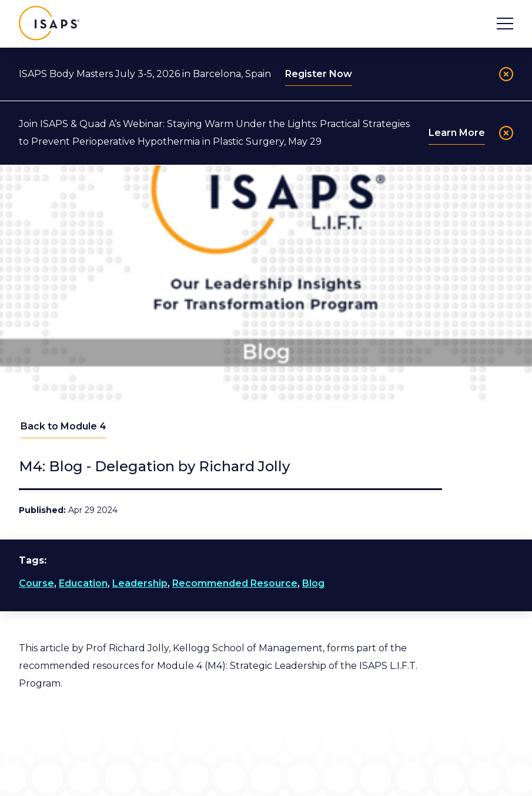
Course (36, 583)
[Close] (506, 74)
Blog (313, 583)
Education (83, 583)
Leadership (140, 583)
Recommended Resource (235, 583)
